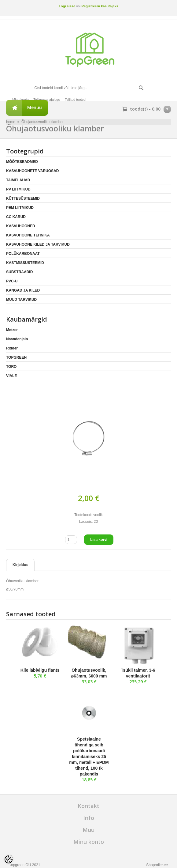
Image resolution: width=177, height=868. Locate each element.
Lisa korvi (99, 540)
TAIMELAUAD (18, 180)
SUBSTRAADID (19, 272)
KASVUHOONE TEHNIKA (28, 235)
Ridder (12, 348)
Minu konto (20, 100)
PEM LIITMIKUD (20, 208)
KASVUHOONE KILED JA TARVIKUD (38, 244)
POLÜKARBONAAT (23, 254)
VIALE (11, 376)
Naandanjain (17, 339)
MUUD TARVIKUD (21, 300)
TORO (11, 367)
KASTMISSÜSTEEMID (25, 263)
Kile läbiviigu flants (40, 670)
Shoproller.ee (157, 865)
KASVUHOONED (21, 226)
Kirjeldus (20, 565)
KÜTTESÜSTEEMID (23, 198)
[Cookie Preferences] (9, 859)
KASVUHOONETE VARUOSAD (32, 171)
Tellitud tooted (75, 100)
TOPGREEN (16, 357)
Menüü (35, 107)
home (11, 122)
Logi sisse (67, 6)
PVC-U (12, 281)
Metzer (12, 330)
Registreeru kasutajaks (100, 6)
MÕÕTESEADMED (22, 162)
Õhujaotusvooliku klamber (42, 122)
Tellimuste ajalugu (47, 100)
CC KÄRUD (16, 217)
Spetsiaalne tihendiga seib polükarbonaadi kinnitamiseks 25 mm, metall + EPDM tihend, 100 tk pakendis (89, 757)
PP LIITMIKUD (18, 189)
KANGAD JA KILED (23, 290)
